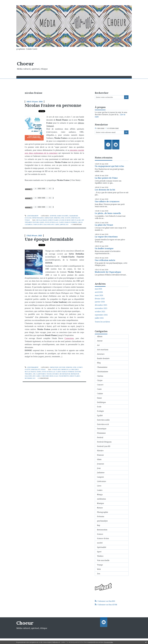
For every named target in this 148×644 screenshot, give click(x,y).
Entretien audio (38, 218)
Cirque (100, 380)
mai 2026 (98, 289)
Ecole (99, 407)
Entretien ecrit (103, 424)
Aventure (53, 216)
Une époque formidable (49, 239)
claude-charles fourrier (68, 222)
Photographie (103, 512)
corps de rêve (38, 224)
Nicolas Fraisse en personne (53, 105)
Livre (62, 218)
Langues (100, 477)
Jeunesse (101, 464)
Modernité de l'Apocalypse (108, 272)
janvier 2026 (64, 224)
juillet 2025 (99, 318)
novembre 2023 (30, 378)
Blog (99, 363)
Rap (99, 525)
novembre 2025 (101, 308)
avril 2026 (99, 292)
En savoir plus (109, 642)
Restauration (102, 530)
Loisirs (100, 490)
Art (98, 345)
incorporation (65, 374)
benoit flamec (54, 220)
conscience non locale (50, 376)
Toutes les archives (102, 322)
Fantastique (49, 218)
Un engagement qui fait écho (109, 166)
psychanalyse (102, 521)
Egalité (100, 415)
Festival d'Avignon (104, 442)
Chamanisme (73, 216)
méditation (101, 499)
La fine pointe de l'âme (106, 178)
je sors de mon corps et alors (70, 220)
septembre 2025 (101, 315)
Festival (100, 437)
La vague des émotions (106, 237)
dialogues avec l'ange (51, 224)
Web (99, 569)
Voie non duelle (103, 560)
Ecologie (28, 218)
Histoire (62, 367)
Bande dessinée (63, 216)
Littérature (102, 481)
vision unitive (64, 376)
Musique (100, 503)
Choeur (25, 64)
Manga (100, 494)
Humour (57, 218)
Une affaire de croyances (107, 201)
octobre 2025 (100, 312)
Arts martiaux (103, 350)
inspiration (75, 374)
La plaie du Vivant (104, 225)
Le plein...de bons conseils (108, 213)
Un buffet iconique (104, 248)
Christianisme (103, 372)
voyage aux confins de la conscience (65, 369)
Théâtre (100, 556)
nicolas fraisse (42, 220)
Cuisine (100, 394)
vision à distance (53, 374)
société (68, 218)
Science (80, 367)
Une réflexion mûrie (105, 260)
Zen (99, 574)
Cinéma (100, 376)
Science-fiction (103, 538)
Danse (99, 398)
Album (100, 336)
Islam (99, 459)
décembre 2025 (101, 305)
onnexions (70, 338)
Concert (100, 385)
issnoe (42, 222)
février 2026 (100, 299)
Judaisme (101, 473)
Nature (100, 508)
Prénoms (101, 516)
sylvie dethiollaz (51, 222)
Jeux (99, 468)
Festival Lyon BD (104, 446)
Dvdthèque (101, 402)
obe (34, 374)
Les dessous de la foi (105, 190)
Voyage (27, 220)
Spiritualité (75, 218)
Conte (99, 389)
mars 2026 (99, 295)
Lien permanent (32, 216)
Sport (99, 552)
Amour (100, 341)
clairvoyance (41, 374)
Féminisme (101, 433)
